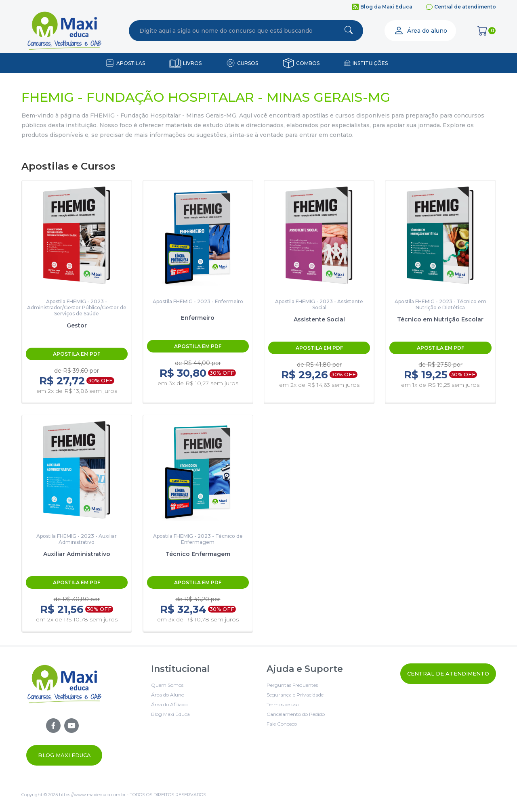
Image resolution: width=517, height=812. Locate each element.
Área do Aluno (168, 695)
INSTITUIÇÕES (370, 63)
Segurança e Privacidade (295, 695)
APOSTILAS (131, 63)
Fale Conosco (282, 724)
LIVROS (192, 63)
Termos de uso (283, 704)
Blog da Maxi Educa (386, 7)
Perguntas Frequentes (292, 685)
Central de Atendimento (448, 674)
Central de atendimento (465, 7)
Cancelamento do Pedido (296, 714)
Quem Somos (167, 685)
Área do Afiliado (169, 704)
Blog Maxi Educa (64, 755)
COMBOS (308, 63)
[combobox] (226, 31)
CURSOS (248, 63)
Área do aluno (420, 30)
